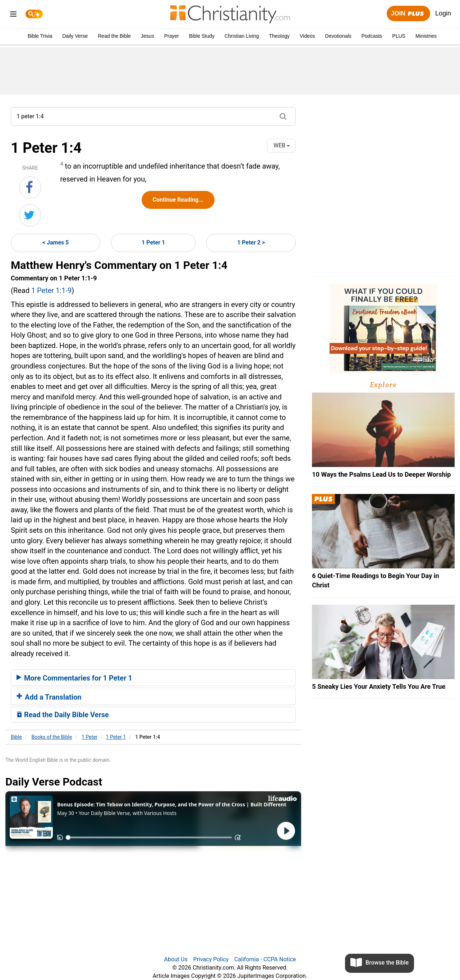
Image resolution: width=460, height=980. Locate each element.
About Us (176, 959)
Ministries (426, 36)
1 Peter (89, 737)
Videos (307, 36)
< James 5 (56, 242)
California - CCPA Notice (265, 959)
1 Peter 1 (153, 242)
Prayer (172, 36)
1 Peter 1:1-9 (51, 290)
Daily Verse (75, 36)
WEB (282, 145)
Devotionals (338, 36)
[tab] (153, 678)
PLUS (399, 36)
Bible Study (202, 36)
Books (52, 737)
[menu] (13, 15)
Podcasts (372, 36)
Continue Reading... (178, 200)
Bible (16, 737)
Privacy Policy (211, 959)
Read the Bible (114, 36)
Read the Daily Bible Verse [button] (63, 715)
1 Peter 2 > (251, 242)
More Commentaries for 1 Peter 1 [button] (74, 678)
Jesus (148, 36)
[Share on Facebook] (30, 188)
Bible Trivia (40, 36)
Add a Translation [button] (49, 697)
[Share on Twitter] (30, 215)
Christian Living (242, 36)
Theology (279, 36)
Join (408, 14)
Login (443, 13)
